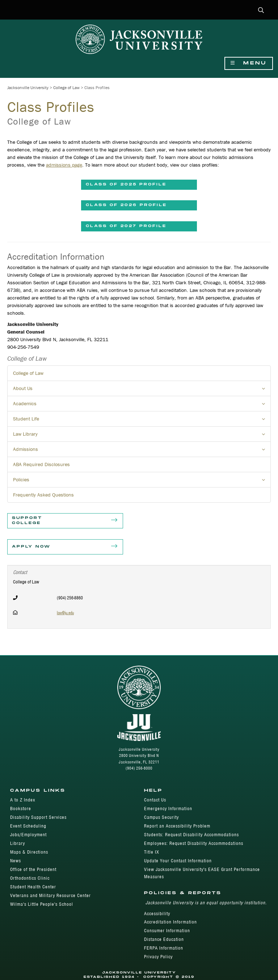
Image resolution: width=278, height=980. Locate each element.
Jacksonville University (28, 87)
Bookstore (21, 809)
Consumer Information (167, 931)
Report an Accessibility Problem (177, 826)
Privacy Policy (158, 957)
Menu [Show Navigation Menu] (249, 63)
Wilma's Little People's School (42, 904)
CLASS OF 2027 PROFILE (126, 226)
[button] (261, 11)
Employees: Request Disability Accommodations (194, 843)
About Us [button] (142, 390)
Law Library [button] (142, 436)
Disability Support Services (38, 817)
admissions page (64, 165)
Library (18, 843)
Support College (65, 521)
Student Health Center (33, 887)
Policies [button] (142, 482)
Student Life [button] (142, 421)
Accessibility (157, 914)
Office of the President (33, 869)
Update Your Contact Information (178, 861)
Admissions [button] (142, 451)
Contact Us (155, 800)
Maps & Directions (29, 852)
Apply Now (65, 547)
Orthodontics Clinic (30, 878)
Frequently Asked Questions (43, 495)
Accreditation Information (170, 922)
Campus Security (161, 817)
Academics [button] (142, 406)
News (16, 861)
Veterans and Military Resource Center (50, 895)
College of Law (66, 87)
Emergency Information (168, 809)
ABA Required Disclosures (41, 464)
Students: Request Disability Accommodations (191, 835)
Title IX (152, 852)
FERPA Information (164, 948)
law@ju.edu (65, 613)
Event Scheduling (28, 826)
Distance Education (164, 939)
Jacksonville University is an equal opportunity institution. (206, 903)
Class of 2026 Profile (126, 205)
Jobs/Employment (28, 835)
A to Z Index (23, 800)
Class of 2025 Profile (126, 184)
